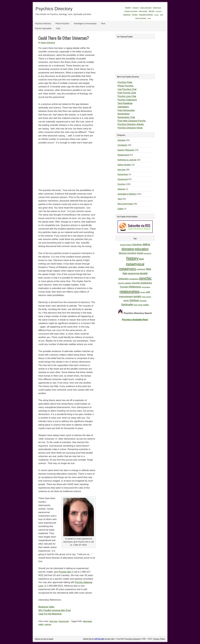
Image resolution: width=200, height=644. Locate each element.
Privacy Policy (159, 639)
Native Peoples (124, 165)
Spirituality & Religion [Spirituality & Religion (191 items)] (146, 15)
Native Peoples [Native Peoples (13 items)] (143, 11)
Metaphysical (123, 155)
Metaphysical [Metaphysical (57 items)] (157, 8)
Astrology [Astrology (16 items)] (137, 245)
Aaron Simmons (48, 43)
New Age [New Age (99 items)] (152, 11)
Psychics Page (125, 82)
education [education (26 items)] (142, 249)
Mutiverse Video (46, 607)
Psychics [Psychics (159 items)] (135, 15)
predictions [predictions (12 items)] (134, 279)
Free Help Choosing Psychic (132, 121)
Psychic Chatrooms (127, 100)
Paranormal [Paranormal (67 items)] (127, 15)
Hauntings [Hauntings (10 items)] (148, 253)
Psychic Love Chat (127, 96)
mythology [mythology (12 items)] (141, 269)
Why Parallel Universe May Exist (55, 610)
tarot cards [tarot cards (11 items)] (138, 305)
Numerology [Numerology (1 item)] (159, 11)
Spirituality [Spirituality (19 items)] (127, 304)
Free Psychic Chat (127, 93)
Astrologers (123, 107)
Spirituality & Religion (127, 194)
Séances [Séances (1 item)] (156, 15)
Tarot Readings (125, 103)
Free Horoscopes (126, 110)
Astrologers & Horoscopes (85, 24)
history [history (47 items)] (132, 258)
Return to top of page (44, 639)
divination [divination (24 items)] (128, 249)
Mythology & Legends (127, 160)
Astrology (122, 140)
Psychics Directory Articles (131, 124)
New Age (54, 621)
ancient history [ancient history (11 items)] (126, 245)
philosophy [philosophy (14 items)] (124, 279)
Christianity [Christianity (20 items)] (136, 8)
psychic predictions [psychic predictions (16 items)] (142, 283)
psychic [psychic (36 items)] (145, 278)
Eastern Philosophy (126, 150)
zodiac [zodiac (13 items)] (146, 305)
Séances (121, 189)
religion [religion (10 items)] (143, 292)
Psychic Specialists (43, 28)
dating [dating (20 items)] (146, 244)
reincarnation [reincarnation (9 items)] (146, 287)
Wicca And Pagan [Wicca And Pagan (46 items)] (141, 18)
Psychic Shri (65, 572)
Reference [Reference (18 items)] (135, 287)
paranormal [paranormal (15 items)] (133, 273)
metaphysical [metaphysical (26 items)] (135, 264)
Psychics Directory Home (130, 128)
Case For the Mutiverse (50, 614)
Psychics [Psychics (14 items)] (124, 287)
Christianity (122, 145)
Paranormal (63, 621)
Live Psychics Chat (127, 89)
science (48, 624)
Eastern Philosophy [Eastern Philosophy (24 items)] (146, 8)
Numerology (124, 114)
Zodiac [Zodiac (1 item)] (149, 18)
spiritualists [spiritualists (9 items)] (143, 301)
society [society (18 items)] (137, 296)
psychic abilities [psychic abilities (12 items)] (125, 283)
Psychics (121, 184)
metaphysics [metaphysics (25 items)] (128, 269)
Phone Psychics (63, 24)
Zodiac (121, 209)
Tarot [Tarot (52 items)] (162, 15)
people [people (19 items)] (144, 273)
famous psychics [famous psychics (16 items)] (127, 253)
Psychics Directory (54, 9)
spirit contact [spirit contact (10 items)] (146, 297)
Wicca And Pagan (125, 204)
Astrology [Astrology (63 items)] (128, 8)
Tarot (103, 24)
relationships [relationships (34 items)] (130, 292)
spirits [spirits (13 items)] (126, 301)
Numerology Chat (126, 117)
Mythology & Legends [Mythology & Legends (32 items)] (131, 11)
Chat (58, 28)
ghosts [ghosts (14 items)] (140, 253)
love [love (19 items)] (141, 259)
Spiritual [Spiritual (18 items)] (134, 300)
